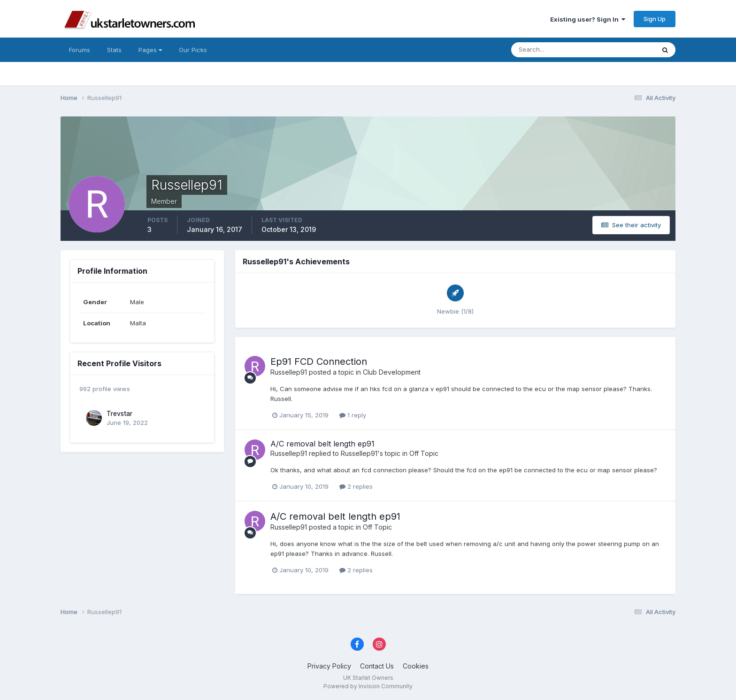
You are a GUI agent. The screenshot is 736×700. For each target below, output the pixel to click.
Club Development (392, 372)
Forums (80, 50)
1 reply (353, 415)
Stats (114, 50)
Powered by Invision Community (368, 686)
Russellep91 (289, 372)
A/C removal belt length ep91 (322, 444)
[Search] (552, 50)
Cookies (416, 666)
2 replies (356, 486)
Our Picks (193, 50)
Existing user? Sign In (588, 19)
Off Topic (424, 453)
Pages (150, 50)
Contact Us (377, 666)
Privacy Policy (329, 666)
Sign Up (655, 19)
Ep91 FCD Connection (319, 362)
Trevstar (119, 414)
